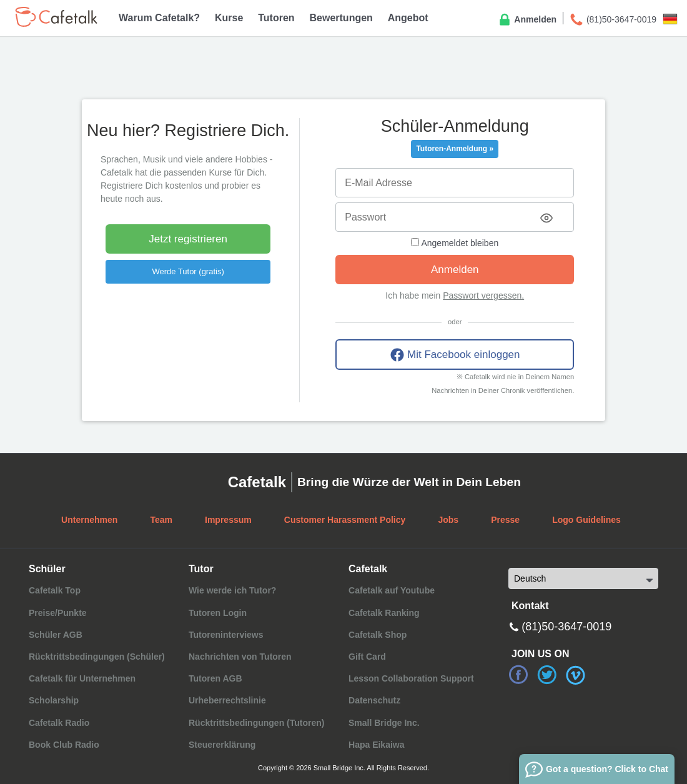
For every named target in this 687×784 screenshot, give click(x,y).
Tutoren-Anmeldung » (455, 149)
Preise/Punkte (58, 613)
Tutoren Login (218, 613)
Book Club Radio (64, 745)
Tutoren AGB (215, 678)
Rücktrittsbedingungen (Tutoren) (257, 723)
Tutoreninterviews (226, 635)
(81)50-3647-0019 (613, 20)
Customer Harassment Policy (345, 520)
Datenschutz (374, 700)
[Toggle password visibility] (546, 218)
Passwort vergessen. (483, 295)
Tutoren (276, 18)
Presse (505, 520)
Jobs (448, 520)
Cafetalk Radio (59, 723)
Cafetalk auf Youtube (392, 590)
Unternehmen (89, 520)
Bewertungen (341, 18)
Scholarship (54, 700)
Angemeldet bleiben (455, 243)
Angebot (408, 18)
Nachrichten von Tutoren (240, 657)
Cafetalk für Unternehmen (82, 678)
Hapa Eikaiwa (377, 745)
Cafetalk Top (55, 590)
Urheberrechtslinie (227, 700)
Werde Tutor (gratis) (188, 271)
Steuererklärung (222, 745)
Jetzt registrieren (188, 239)
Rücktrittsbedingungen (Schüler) (97, 657)
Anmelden (527, 20)
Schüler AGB (56, 635)
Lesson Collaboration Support (411, 678)
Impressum (228, 520)
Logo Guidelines (586, 520)
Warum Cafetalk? (159, 18)
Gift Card (367, 657)
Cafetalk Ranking (384, 613)
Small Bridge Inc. (384, 723)
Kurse (229, 18)
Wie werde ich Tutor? (232, 590)
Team (161, 520)
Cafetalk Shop (378, 635)
